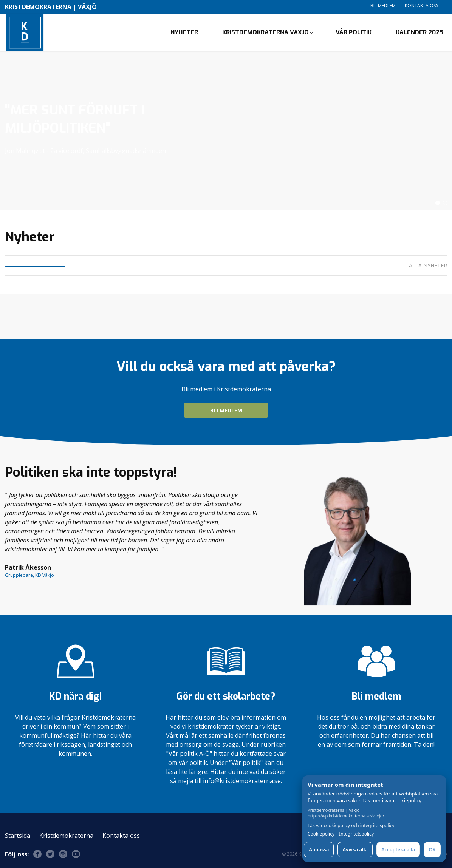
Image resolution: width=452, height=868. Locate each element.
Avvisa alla (355, 849)
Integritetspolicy (356, 834)
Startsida (18, 836)
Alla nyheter (428, 266)
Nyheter (184, 32)
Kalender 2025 (419, 32)
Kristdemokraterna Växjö (265, 32)
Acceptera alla (398, 849)
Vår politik (354, 32)
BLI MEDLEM (226, 411)
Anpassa (319, 849)
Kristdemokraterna (66, 836)
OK (432, 849)
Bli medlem (383, 5)
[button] (438, 203)
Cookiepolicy (321, 834)
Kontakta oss (421, 5)
